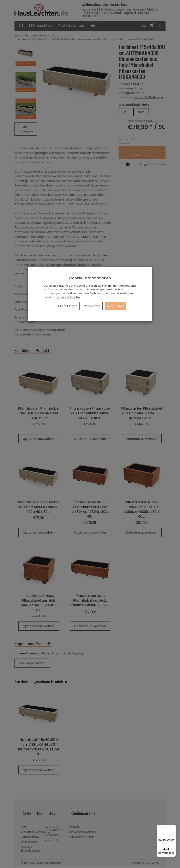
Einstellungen (68, 306)
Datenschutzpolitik (68, 297)
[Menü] (173, 827)
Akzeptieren (115, 306)
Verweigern (92, 306)
